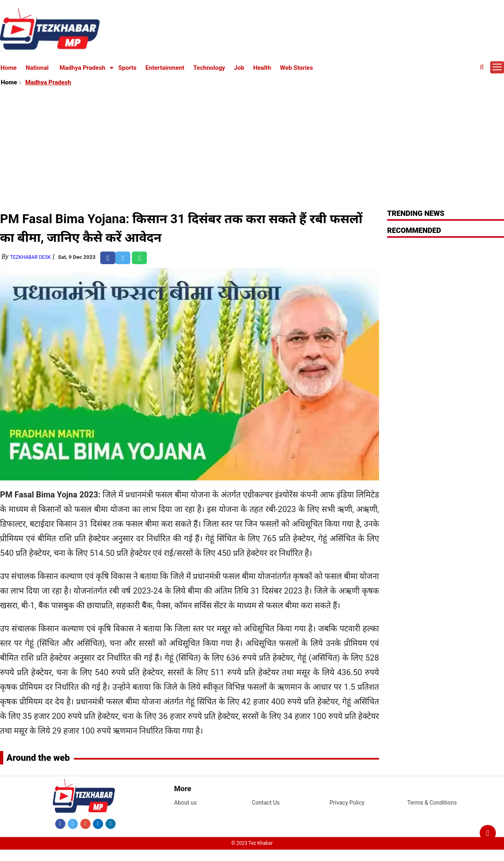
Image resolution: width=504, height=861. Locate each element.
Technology (209, 68)
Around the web (38, 758)
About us (185, 803)
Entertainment (165, 68)
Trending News (416, 213)
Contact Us (266, 803)
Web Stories (296, 68)
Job (239, 68)
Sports (128, 68)
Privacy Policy (347, 803)
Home (9, 68)
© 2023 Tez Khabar (252, 843)
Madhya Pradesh (83, 68)
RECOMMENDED (414, 230)
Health (262, 68)
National (37, 68)
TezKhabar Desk (30, 257)
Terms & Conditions (432, 803)
